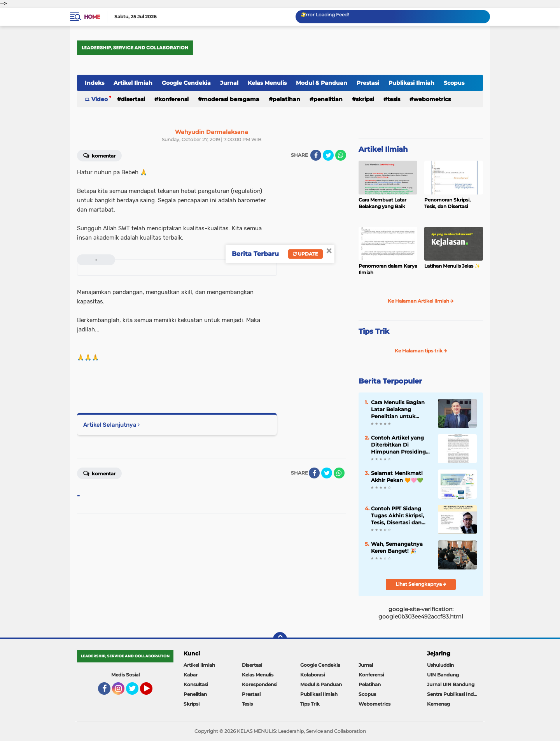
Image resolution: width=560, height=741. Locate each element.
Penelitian (328, 99)
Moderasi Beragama (231, 99)
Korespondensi (260, 684)
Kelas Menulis (267, 83)
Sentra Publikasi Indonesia (455, 694)
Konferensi (173, 99)
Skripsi (365, 99)
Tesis (394, 99)
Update (305, 254)
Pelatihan (286, 99)
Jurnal (229, 83)
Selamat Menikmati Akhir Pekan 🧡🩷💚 (397, 476)
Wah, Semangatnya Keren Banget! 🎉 (397, 547)
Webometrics (432, 99)
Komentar (99, 155)
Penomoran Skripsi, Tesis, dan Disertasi (447, 203)
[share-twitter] (328, 155)
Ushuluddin (440, 665)
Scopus (454, 83)
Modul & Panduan (322, 83)
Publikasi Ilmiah (411, 83)
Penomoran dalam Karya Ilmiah (388, 269)
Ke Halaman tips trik (421, 351)
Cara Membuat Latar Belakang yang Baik (382, 203)
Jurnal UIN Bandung (451, 684)
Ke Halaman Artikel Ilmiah (421, 301)
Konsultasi (196, 684)
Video (100, 99)
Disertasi (133, 99)
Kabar (191, 675)
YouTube (152, 692)
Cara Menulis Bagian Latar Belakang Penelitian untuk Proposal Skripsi (398, 410)
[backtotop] (280, 639)
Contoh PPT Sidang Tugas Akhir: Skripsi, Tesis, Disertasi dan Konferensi (397, 516)
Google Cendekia (186, 83)
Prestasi (368, 83)
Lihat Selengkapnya (421, 584)
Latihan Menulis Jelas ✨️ (452, 266)
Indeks (94, 83)
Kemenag (438, 704)
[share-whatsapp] (341, 155)
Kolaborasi (312, 675)
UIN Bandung (443, 675)
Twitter (136, 692)
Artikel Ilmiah (133, 83)
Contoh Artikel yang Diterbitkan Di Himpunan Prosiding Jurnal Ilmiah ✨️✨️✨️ (398, 445)
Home (92, 17)
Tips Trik (374, 331)
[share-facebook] (316, 155)
